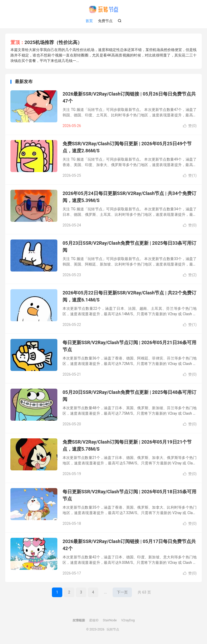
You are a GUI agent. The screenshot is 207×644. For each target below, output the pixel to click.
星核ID (94, 620)
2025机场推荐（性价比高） (53, 42)
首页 (89, 21)
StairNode (110, 620)
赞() (190, 126)
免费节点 (105, 21)
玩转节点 (103, 9)
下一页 (122, 592)
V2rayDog (128, 620)
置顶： (17, 42)
